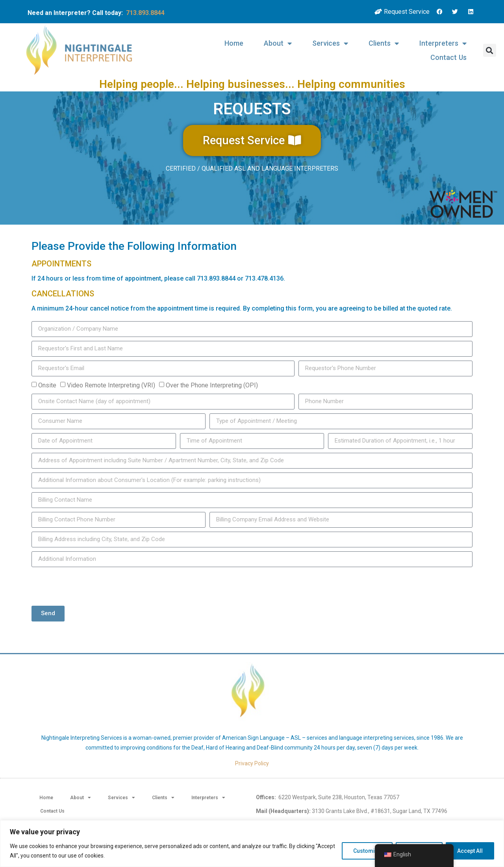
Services (330, 43)
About (278, 43)
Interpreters (443, 43)
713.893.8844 (145, 13)
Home (234, 43)
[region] (252, 844)
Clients (384, 43)
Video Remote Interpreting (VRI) (111, 385)
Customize (367, 851)
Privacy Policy (252, 763)
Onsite (47, 385)
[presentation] (91, 586)
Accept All (470, 851)
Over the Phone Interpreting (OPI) (212, 385)
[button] (490, 50)
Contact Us (449, 57)
